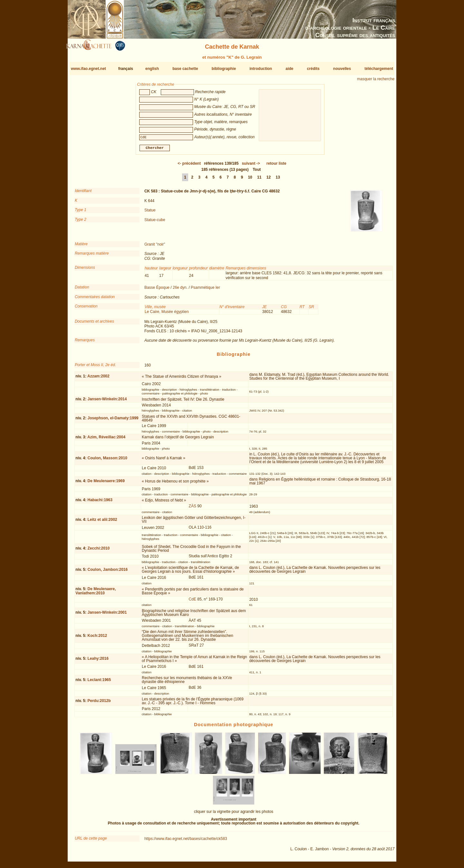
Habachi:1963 (100, 502)
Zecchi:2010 (98, 551)
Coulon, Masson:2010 (107, 461)
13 (278, 180)
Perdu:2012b (99, 703)
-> (251, 166)
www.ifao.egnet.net (88, 69)
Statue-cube (155, 222)
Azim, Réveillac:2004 (106, 440)
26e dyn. (180, 290)
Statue (150, 213)
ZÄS (193, 509)
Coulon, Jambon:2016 (107, 572)
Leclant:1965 (99, 682)
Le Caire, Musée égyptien (167, 314)
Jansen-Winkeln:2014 (107, 402)
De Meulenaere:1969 (106, 483)
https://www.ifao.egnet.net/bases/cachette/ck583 (186, 841)
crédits (313, 69)
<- (189, 166)
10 (250, 180)
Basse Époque (157, 290)
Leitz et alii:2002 (102, 522)
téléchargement (379, 69)
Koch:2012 (97, 638)
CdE (193, 602)
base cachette (185, 69)
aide (289, 69)
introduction (261, 69)
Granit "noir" (155, 247)
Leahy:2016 (98, 661)
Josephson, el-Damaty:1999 (113, 421)
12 (269, 180)
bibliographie (224, 69)
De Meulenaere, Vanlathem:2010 (96, 594)
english (152, 69)
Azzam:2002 (98, 379)
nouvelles (342, 69)
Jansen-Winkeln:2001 (107, 615)
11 (259, 180)
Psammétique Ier (205, 290)
